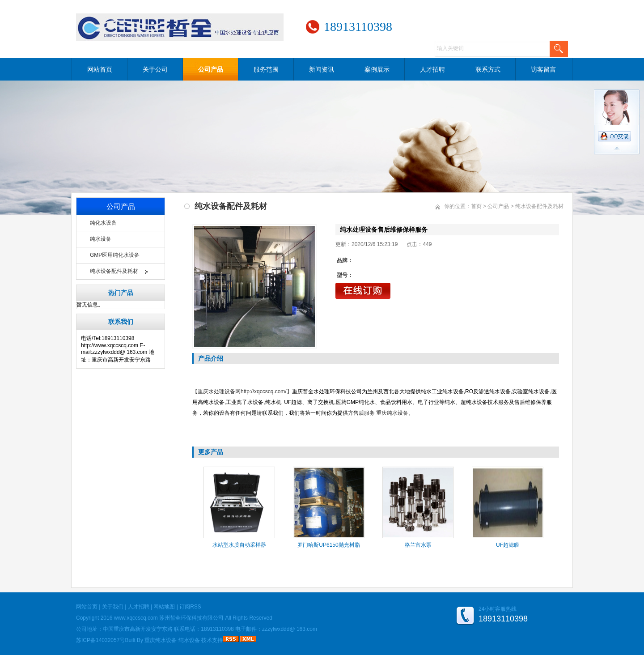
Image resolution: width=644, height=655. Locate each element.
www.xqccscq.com (136, 618)
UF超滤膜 (508, 545)
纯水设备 (101, 239)
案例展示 (377, 69)
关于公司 (155, 69)
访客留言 (543, 69)
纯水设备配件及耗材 (114, 271)
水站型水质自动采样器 (239, 545)
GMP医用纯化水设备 (115, 255)
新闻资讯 (322, 69)
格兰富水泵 (418, 545)
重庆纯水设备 (161, 640)
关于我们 (113, 607)
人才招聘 (432, 69)
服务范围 (266, 69)
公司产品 (211, 69)
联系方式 (488, 69)
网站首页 (100, 69)
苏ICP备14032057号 (100, 640)
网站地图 (164, 607)
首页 (476, 206)
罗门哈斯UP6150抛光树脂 (328, 545)
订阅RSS (190, 607)
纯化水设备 (103, 223)
